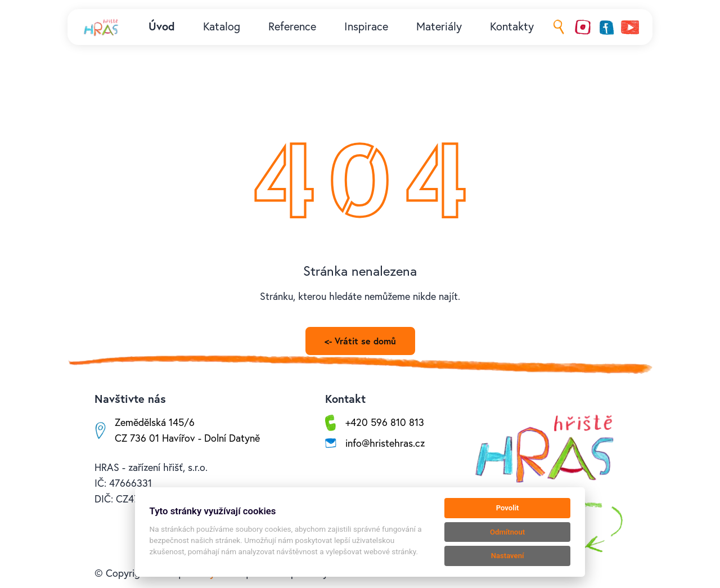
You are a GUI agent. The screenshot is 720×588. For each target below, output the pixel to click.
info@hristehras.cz (385, 443)
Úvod (162, 26)
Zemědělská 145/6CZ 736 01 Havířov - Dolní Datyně (187, 430)
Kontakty (512, 26)
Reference (292, 26)
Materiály (439, 26)
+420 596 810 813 (385, 422)
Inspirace (366, 26)
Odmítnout (507, 532)
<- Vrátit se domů (360, 341)
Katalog (222, 26)
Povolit (508, 508)
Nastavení (508, 556)
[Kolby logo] (102, 27)
